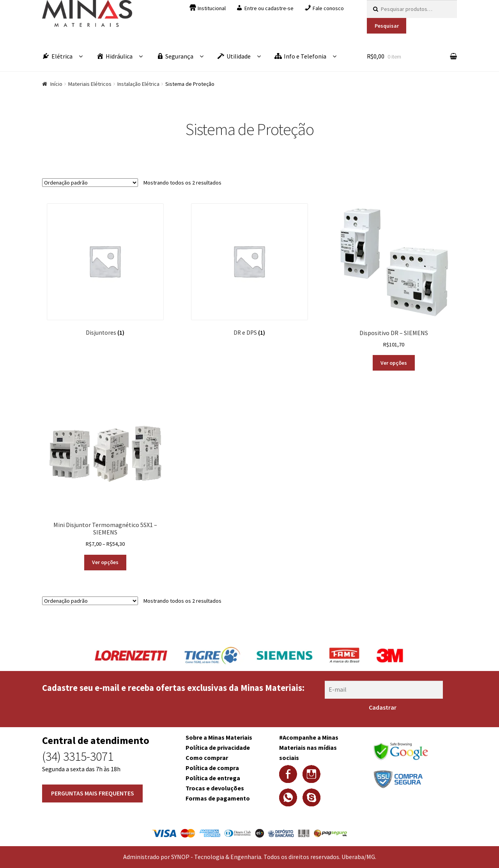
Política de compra (212, 768)
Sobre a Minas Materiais (219, 737)
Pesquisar (387, 26)
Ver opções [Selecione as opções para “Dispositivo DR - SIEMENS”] (394, 363)
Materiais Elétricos (90, 84)
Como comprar (207, 758)
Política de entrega (213, 778)
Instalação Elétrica (138, 84)
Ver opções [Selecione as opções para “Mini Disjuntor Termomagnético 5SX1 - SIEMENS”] (105, 562)
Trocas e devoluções (215, 788)
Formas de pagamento (218, 798)
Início (56, 84)
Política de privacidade (218, 747)
